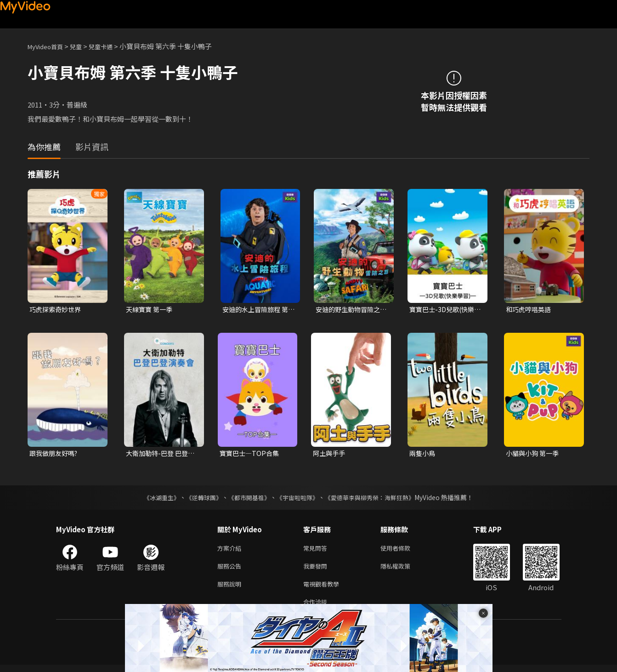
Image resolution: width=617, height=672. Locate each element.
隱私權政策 (403, 570)
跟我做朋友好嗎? (55, 454)
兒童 (83, 46)
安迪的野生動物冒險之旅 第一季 (350, 310)
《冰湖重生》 (154, 499)
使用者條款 (403, 550)
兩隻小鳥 (423, 454)
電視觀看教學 (324, 589)
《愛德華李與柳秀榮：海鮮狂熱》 (376, 499)
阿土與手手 (330, 454)
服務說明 (231, 589)
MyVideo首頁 (48, 46)
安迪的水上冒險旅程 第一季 (258, 310)
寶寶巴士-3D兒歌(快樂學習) (444, 310)
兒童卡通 (111, 46)
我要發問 (317, 570)
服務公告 (231, 570)
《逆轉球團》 (199, 499)
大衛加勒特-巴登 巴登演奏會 (159, 455)
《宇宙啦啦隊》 (299, 499)
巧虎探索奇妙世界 (57, 310)
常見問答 (317, 550)
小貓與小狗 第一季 (534, 454)
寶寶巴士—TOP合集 (251, 454)
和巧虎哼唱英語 (530, 310)
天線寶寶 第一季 (151, 310)
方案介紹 (231, 550)
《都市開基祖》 (247, 499)
